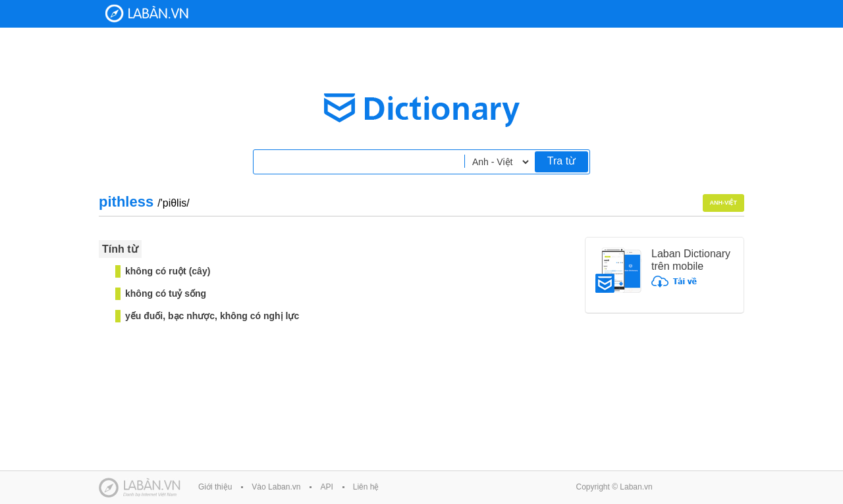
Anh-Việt (724, 203)
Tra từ (561, 161)
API (326, 487)
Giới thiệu (215, 487)
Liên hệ (366, 487)
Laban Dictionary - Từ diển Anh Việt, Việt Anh (147, 13)
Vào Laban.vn (276, 487)
